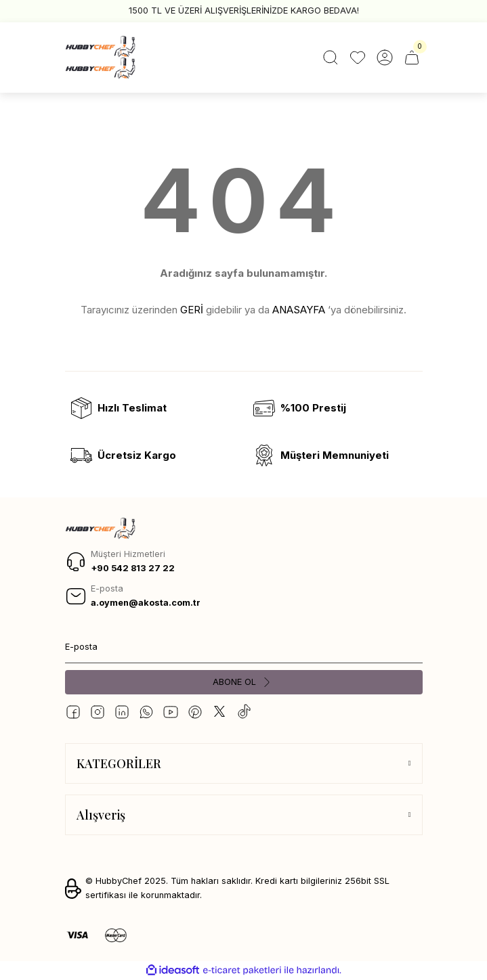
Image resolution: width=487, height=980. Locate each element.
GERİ (192, 310)
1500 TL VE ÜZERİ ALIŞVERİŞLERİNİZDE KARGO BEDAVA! (244, 10)
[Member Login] (385, 58)
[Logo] (101, 58)
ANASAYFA (299, 310)
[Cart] (412, 58)
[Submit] (244, 682)
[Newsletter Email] (244, 647)
